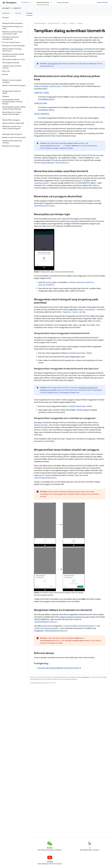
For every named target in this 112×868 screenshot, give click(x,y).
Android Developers (40, 23)
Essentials (25, 2)
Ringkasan (6, 13)
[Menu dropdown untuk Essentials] (31, 2)
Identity (17, 8)
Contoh (18, 13)
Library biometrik (53, 64)
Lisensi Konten (85, 677)
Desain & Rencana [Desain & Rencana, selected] (43, 2)
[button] (13, 28)
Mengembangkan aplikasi (66, 2)
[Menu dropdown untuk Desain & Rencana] (52, 2)
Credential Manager (76, 49)
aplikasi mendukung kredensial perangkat (75, 617)
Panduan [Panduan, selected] (29, 13)
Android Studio (103, 2)
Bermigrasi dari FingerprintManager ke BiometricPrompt (58, 668)
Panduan (80, 23)
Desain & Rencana (54, 23)
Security (6, 8)
